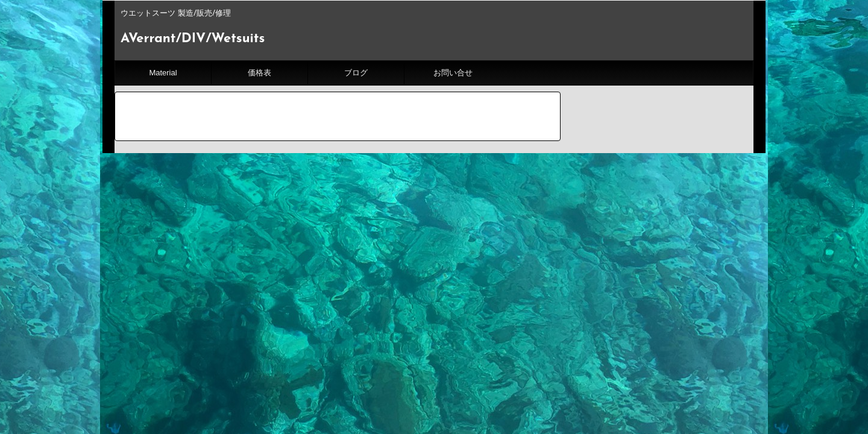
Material (163, 73)
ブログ (356, 73)
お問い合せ (453, 73)
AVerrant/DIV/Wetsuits (193, 39)
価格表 (259, 73)
